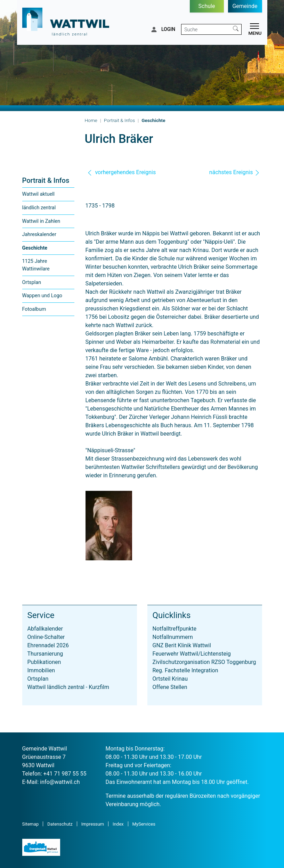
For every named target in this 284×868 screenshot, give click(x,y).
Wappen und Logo (42, 296)
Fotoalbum (34, 309)
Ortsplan (32, 282)
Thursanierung (45, 654)
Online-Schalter (46, 637)
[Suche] (206, 29)
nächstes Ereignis (235, 172)
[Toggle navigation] (253, 30)
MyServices (144, 824)
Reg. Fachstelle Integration (185, 670)
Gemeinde (245, 6)
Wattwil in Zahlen (41, 221)
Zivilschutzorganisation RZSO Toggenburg (204, 662)
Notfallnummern (173, 637)
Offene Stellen (170, 687)
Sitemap (31, 824)
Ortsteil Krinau (170, 679)
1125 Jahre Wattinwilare (36, 265)
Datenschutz (60, 824)
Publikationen (44, 662)
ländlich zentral (39, 208)
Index (118, 824)
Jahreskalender (39, 234)
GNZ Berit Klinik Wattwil (182, 645)
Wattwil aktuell (39, 194)
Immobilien (41, 670)
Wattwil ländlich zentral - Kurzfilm (68, 687)
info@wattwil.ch (60, 782)
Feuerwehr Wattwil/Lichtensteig (192, 654)
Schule (207, 6)
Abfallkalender (45, 629)
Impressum (93, 824)
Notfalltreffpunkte (175, 629)
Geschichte (37, 250)
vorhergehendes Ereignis (121, 172)
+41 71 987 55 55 (65, 774)
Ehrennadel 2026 (48, 645)
